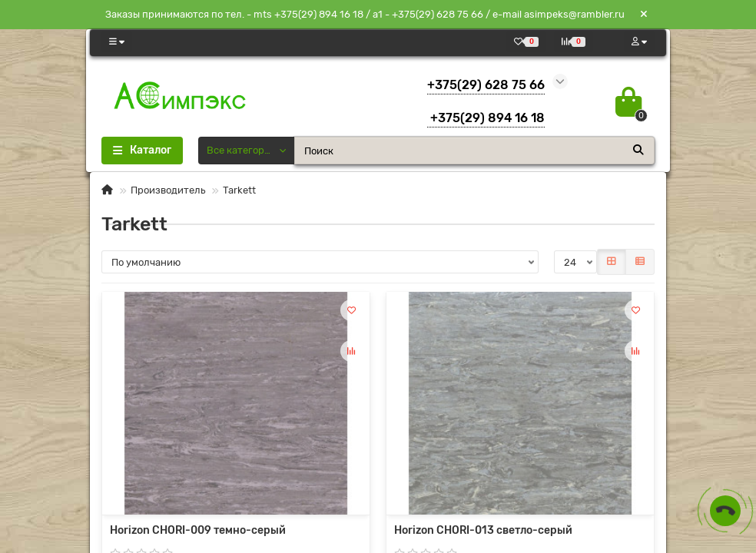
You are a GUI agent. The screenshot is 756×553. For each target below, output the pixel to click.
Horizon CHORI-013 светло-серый (483, 530)
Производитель (168, 190)
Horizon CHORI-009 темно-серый (198, 530)
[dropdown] (117, 42)
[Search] (474, 151)
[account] (639, 42)
